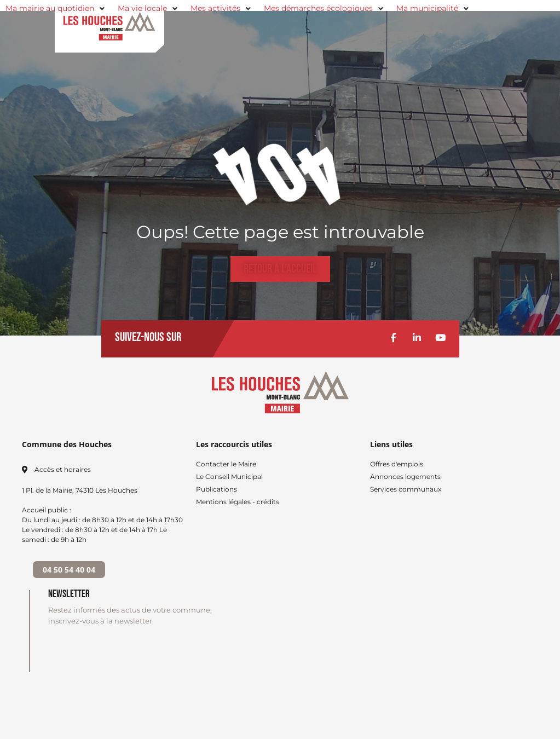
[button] (56, 8)
